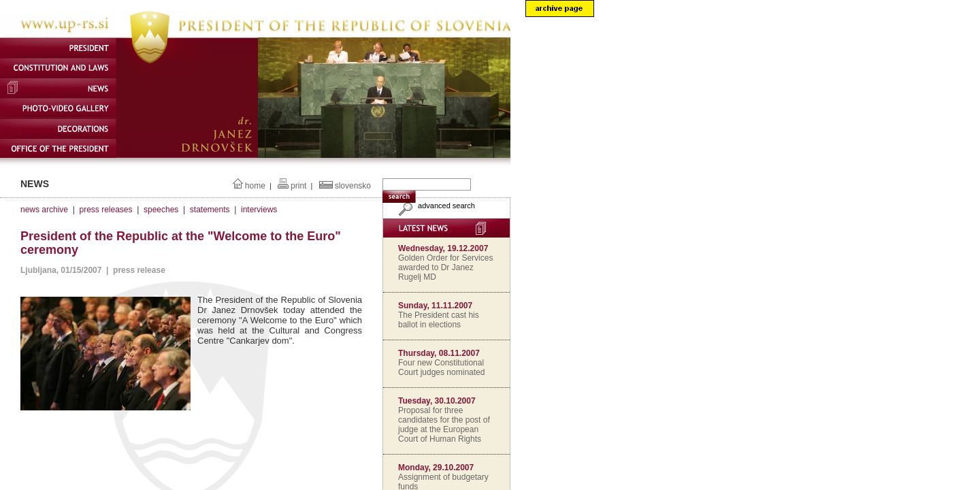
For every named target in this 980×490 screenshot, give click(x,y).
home (255, 186)
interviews (259, 210)
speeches (161, 210)
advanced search (435, 206)
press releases (105, 210)
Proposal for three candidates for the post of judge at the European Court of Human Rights (444, 425)
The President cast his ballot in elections (439, 320)
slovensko (353, 186)
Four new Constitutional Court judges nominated (441, 367)
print (298, 186)
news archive (44, 210)
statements (210, 210)
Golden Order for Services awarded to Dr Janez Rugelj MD (445, 267)
